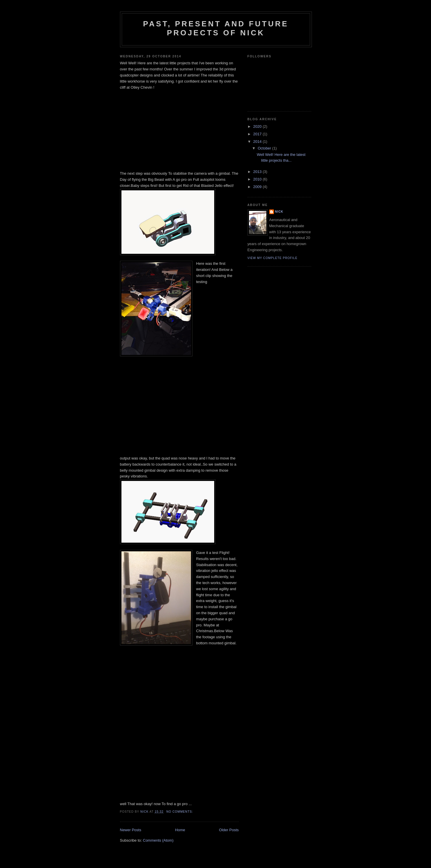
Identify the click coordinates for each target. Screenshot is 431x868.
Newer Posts (131, 830)
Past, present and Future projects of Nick (216, 28)
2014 (258, 142)
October (265, 148)
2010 (258, 179)
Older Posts (229, 830)
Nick (279, 212)
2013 (258, 172)
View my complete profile (273, 258)
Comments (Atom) (158, 840)
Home (180, 830)
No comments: (180, 812)
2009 (258, 187)
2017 (258, 134)
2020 (258, 126)
